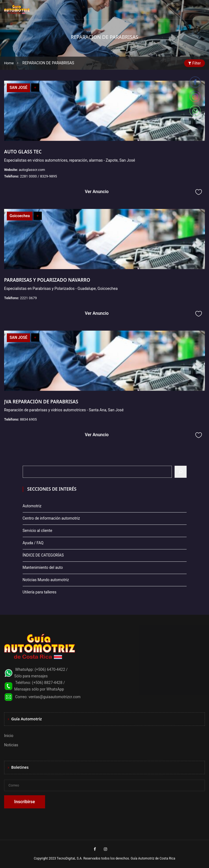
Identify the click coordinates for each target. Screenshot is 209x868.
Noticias (11, 745)
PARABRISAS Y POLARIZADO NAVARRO (47, 280)
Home (9, 63)
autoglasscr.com (32, 170)
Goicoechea (20, 216)
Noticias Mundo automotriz (46, 580)
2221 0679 (28, 298)
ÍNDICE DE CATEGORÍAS (43, 555)
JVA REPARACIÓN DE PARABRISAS (41, 402)
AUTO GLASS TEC (23, 152)
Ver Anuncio (97, 192)
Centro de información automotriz (51, 518)
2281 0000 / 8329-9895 (39, 176)
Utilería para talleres (40, 592)
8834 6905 (28, 419)
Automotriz (32, 506)
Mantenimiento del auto (43, 567)
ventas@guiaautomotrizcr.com (55, 697)
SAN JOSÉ (18, 88)
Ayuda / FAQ (33, 543)
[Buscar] (181, 472)
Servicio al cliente (38, 531)
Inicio (9, 736)
